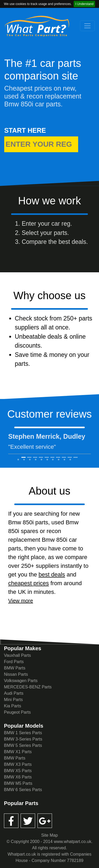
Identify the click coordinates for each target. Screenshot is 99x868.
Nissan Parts (16, 674)
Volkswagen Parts (21, 681)
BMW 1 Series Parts (23, 733)
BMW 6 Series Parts (23, 790)
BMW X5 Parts (18, 771)
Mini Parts (13, 700)
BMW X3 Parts (18, 764)
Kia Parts (13, 706)
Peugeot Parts (17, 712)
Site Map (49, 835)
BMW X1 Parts (18, 752)
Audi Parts (14, 693)
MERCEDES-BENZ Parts (28, 687)
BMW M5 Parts (18, 783)
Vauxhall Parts (17, 655)
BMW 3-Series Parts (23, 739)
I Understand (84, 4)
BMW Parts (15, 668)
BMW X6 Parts (18, 777)
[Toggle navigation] (87, 26)
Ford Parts (14, 662)
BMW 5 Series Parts (23, 745)
